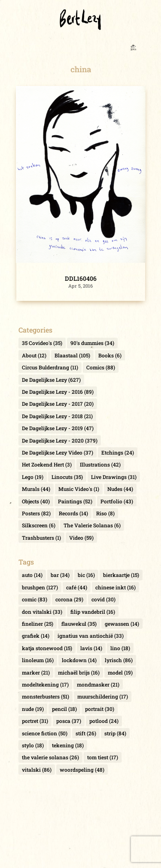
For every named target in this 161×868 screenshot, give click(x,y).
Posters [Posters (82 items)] (36, 513)
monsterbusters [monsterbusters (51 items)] (46, 696)
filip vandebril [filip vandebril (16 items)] (93, 612)
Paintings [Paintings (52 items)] (75, 501)
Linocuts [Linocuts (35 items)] (67, 477)
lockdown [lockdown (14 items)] (79, 660)
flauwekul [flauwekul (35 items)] (79, 624)
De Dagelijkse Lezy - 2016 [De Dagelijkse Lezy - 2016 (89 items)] (58, 392)
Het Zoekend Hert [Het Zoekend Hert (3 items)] (47, 464)
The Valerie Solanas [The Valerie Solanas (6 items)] (92, 525)
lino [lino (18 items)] (120, 648)
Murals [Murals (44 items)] (36, 489)
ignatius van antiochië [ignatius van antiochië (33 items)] (91, 636)
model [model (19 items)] (120, 672)
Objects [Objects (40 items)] (36, 501)
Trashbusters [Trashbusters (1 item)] (41, 538)
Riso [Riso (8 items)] (105, 513)
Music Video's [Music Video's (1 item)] (79, 489)
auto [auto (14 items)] (32, 575)
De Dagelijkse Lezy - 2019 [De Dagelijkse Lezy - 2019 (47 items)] (58, 428)
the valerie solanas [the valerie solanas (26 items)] (50, 757)
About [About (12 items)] (34, 355)
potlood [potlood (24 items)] (104, 721)
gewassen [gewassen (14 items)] (122, 624)
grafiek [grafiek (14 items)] (36, 636)
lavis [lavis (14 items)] (91, 648)
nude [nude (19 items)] (33, 709)
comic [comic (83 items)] (35, 599)
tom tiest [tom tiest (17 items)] (103, 757)
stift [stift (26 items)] (86, 733)
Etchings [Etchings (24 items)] (118, 452)
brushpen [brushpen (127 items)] (40, 587)
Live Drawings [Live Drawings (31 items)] (114, 477)
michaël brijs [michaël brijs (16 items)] (79, 672)
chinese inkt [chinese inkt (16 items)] (115, 587)
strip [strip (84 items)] (115, 733)
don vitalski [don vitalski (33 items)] (42, 612)
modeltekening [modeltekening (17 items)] (45, 684)
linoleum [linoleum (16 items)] (38, 660)
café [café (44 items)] (77, 587)
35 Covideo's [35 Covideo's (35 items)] (42, 343)
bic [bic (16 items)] (86, 575)
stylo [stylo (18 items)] (33, 745)
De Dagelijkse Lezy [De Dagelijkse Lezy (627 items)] (51, 380)
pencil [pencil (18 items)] (64, 709)
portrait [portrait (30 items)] (100, 709)
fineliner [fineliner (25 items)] (38, 624)
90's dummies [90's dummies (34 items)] (92, 343)
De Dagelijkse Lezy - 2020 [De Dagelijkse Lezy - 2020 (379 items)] (60, 440)
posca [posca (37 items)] (69, 721)
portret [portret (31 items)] (35, 721)
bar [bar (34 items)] (60, 575)
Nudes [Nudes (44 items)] (120, 489)
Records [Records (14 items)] (73, 513)
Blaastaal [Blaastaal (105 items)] (72, 355)
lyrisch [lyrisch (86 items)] (119, 660)
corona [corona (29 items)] (69, 599)
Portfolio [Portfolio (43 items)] (117, 501)
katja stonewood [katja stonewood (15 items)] (47, 648)
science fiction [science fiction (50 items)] (45, 733)
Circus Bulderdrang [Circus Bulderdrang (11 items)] (50, 367)
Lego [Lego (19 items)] (33, 477)
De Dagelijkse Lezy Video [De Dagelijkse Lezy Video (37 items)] (58, 452)
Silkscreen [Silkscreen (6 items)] (39, 525)
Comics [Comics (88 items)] (101, 367)
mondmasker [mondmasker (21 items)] (98, 684)
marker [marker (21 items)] (36, 672)
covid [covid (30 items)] (103, 599)
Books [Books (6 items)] (110, 355)
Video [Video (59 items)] (81, 538)
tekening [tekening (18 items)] (68, 745)
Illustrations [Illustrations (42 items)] (100, 464)
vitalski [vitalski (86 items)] (37, 770)
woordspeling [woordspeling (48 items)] (82, 770)
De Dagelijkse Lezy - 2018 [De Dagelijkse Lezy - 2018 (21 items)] (57, 416)
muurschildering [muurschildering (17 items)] (103, 696)
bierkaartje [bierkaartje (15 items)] (121, 575)
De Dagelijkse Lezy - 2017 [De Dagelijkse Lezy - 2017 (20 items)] (58, 404)
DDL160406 (81, 278)
